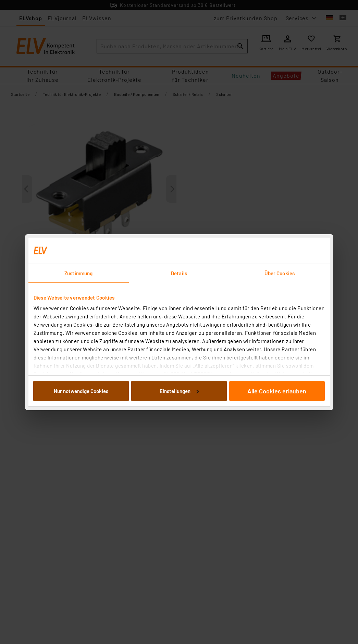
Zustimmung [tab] (78, 273)
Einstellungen (179, 391)
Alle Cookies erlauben (277, 391)
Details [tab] (179, 273)
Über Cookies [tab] (280, 273)
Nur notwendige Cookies (81, 391)
